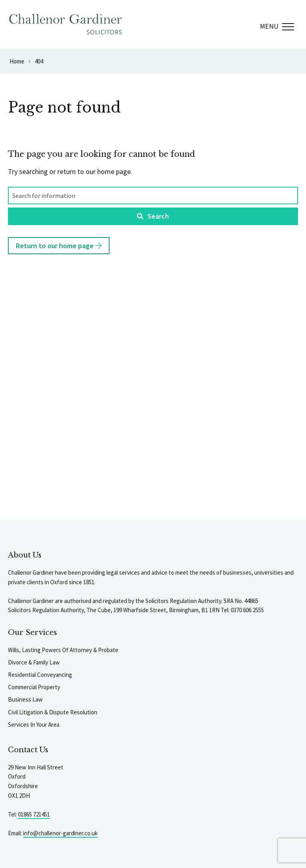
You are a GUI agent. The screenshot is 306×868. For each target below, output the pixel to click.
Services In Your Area (34, 725)
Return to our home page (59, 246)
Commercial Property (34, 687)
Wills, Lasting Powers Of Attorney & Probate (63, 650)
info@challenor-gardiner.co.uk (60, 833)
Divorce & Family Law (34, 662)
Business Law (25, 699)
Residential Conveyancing (40, 675)
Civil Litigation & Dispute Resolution (53, 712)
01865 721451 (34, 814)
